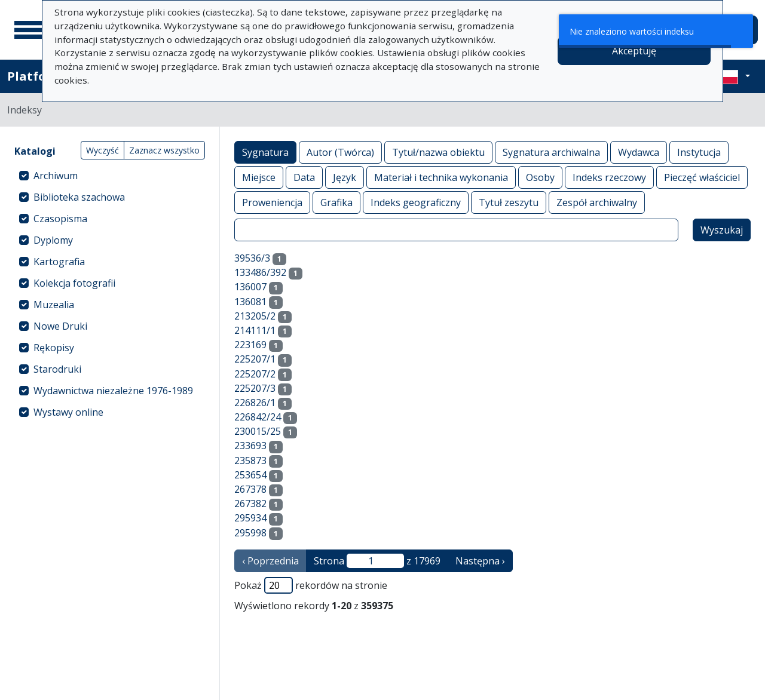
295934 (250, 518)
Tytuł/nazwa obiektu (438, 152)
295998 (250, 533)
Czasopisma (60, 219)
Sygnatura (265, 152)
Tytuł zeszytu (509, 202)
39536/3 (252, 258)
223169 (250, 345)
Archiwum (56, 176)
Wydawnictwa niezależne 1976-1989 (113, 391)
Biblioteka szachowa (79, 197)
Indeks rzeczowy (609, 177)
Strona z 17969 (377, 561)
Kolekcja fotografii (74, 283)
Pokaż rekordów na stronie (311, 585)
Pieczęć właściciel (702, 177)
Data (304, 177)
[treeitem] (110, 176)
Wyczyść (102, 150)
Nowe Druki (60, 326)
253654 (250, 475)
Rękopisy (54, 348)
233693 (250, 446)
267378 (250, 489)
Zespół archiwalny (597, 202)
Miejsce (259, 177)
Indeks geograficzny (416, 202)
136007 (250, 287)
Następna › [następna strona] (480, 561)
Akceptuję (634, 51)
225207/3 (255, 388)
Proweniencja (272, 202)
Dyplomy (53, 240)
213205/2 (255, 316)
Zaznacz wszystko (164, 150)
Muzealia (54, 305)
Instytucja (699, 152)
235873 (250, 460)
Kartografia (59, 262)
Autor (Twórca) (340, 152)
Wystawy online (68, 412)
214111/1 (255, 330)
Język (345, 177)
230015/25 (258, 431)
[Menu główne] (29, 30)
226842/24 (258, 417)
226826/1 (255, 403)
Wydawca (639, 152)
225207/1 (255, 359)
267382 (250, 503)
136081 (250, 302)
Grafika (336, 202)
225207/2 (255, 374)
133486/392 (260, 272)
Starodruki (57, 369)
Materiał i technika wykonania (441, 177)
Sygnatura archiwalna (551, 152)
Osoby (540, 177)
